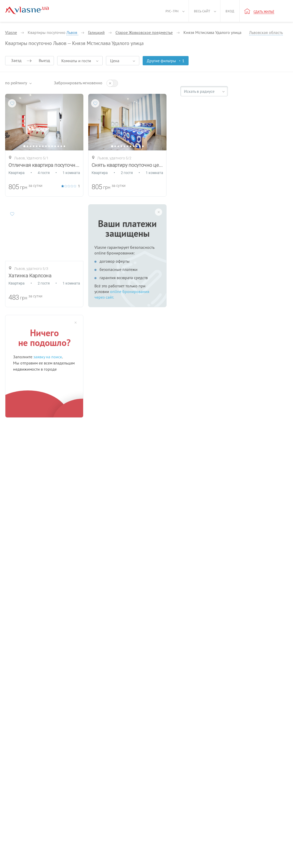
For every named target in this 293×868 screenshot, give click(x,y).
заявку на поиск (48, 357)
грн (24, 187)
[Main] (27, 10)
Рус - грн (172, 11)
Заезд (16, 60)
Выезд (44, 60)
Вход (230, 11)
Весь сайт (202, 11)
